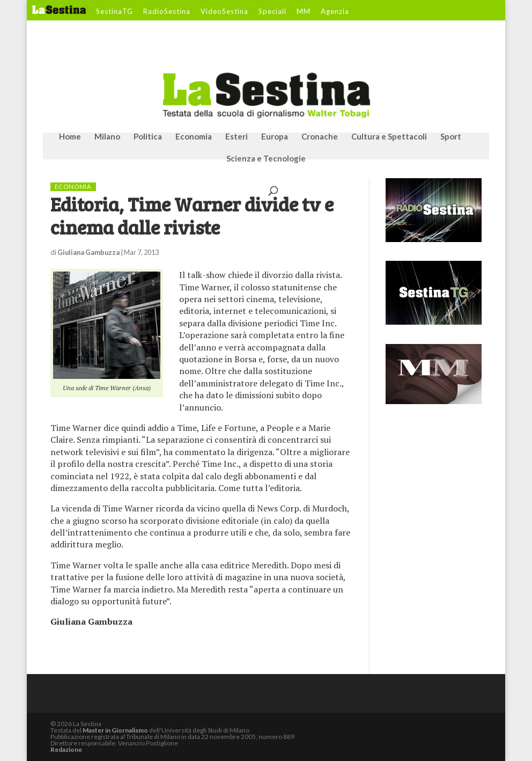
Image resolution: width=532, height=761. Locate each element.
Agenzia (335, 12)
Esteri (237, 137)
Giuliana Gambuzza (88, 252)
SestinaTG (114, 12)
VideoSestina (224, 12)
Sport (451, 137)
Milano (107, 137)
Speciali (272, 12)
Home (70, 137)
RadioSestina (167, 12)
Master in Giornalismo (115, 730)
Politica (148, 137)
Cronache (320, 137)
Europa (275, 137)
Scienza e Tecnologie (266, 159)
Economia (194, 137)
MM (304, 12)
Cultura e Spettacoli (389, 137)
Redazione (66, 749)
